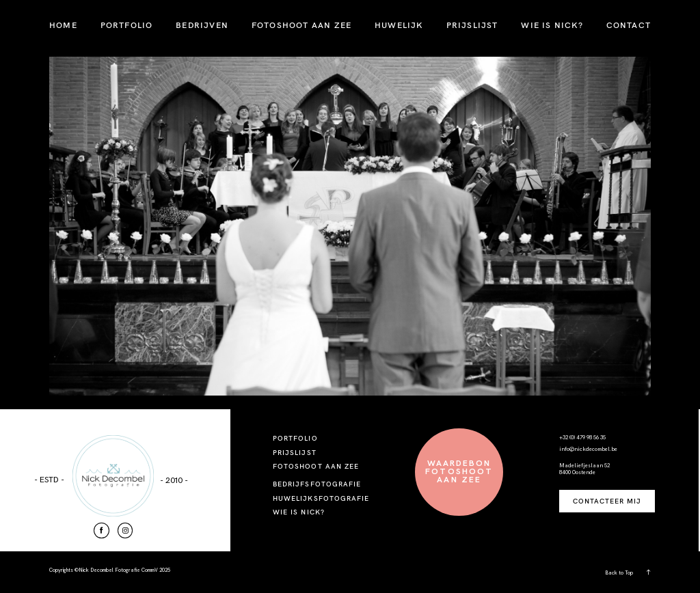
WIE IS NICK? (552, 25)
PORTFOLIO (127, 25)
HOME (63, 25)
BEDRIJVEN (202, 25)
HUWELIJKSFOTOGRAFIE (321, 498)
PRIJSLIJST (472, 25)
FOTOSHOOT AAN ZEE (301, 25)
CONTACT (629, 25)
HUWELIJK (399, 25)
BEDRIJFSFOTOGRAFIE (317, 484)
